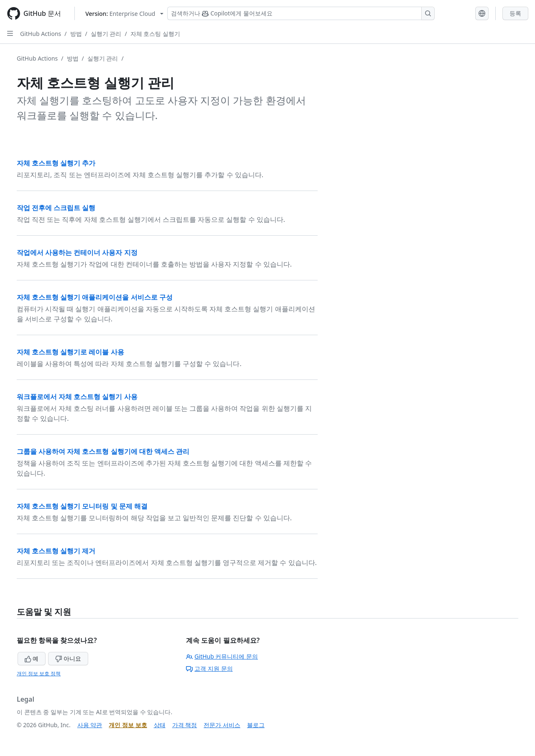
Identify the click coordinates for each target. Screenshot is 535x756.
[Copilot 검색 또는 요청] (301, 13)
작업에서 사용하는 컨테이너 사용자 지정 (77, 252)
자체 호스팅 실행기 (155, 34)
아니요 (68, 658)
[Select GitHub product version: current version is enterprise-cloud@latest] (124, 14)
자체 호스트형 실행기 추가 (56, 163)
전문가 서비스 (222, 725)
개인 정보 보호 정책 (39, 673)
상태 (160, 725)
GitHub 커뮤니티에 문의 (222, 656)
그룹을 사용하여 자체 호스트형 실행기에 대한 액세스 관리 (103, 451)
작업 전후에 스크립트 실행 (56, 208)
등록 (515, 13)
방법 (76, 34)
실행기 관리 (106, 34)
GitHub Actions (41, 34)
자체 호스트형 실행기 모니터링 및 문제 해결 (82, 506)
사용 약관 (90, 725)
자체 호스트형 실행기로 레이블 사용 (70, 352)
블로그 (256, 725)
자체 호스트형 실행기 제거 (56, 551)
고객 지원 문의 (209, 668)
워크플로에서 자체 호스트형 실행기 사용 (77, 397)
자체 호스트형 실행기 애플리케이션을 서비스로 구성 (95, 297)
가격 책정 (185, 725)
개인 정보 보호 (128, 725)
